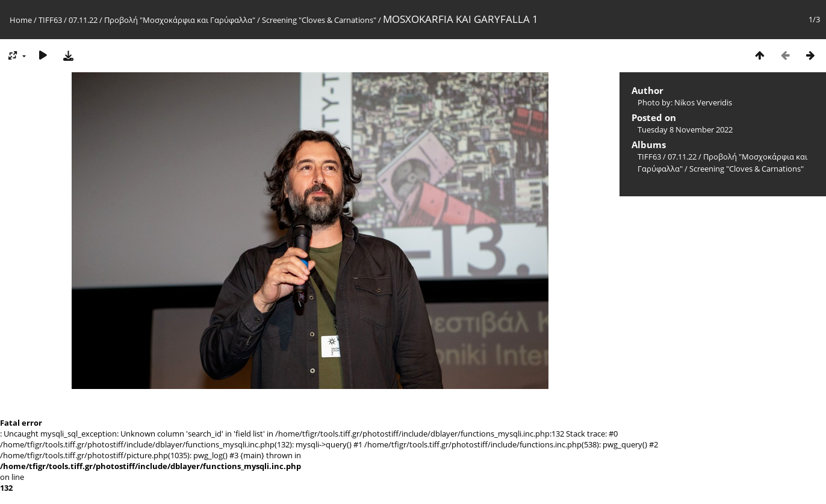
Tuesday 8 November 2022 (685, 129)
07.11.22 (83, 20)
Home (21, 20)
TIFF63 (50, 20)
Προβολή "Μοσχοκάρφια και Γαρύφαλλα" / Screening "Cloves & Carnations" (240, 20)
